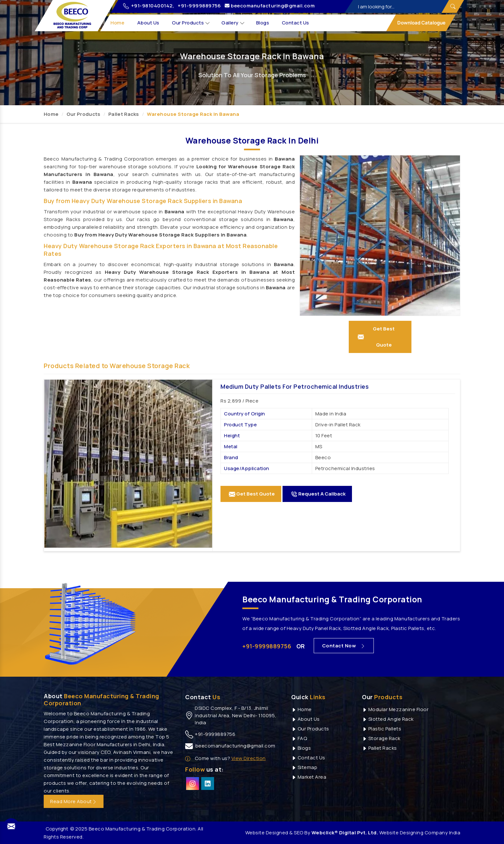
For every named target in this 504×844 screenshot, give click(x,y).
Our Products (191, 23)
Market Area (309, 777)
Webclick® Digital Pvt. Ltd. (345, 833)
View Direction (249, 758)
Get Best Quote (252, 494)
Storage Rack (381, 738)
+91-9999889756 (199, 6)
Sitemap (304, 767)
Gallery (233, 23)
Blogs (263, 23)
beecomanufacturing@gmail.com (270, 6)
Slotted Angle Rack (388, 719)
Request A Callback (318, 494)
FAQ (299, 738)
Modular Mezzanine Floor (395, 709)
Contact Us (296, 23)
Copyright (57, 829)
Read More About (74, 801)
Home (118, 23)
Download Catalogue (421, 23)
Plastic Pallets (382, 729)
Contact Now (344, 646)
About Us (148, 23)
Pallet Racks (124, 114)
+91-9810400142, (148, 6)
